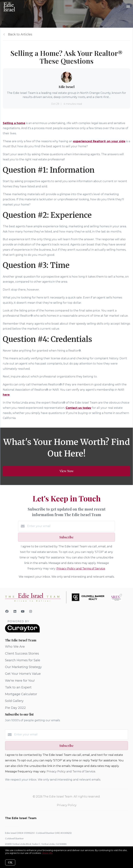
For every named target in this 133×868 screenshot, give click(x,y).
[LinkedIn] (15, 612)
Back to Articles (20, 34)
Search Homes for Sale (23, 660)
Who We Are (15, 647)
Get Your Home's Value (23, 674)
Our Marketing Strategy (23, 667)
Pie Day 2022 (15, 708)
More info (47, 853)
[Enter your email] (71, 526)
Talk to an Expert (18, 687)
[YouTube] (23, 612)
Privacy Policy (67, 805)
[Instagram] (31, 612)
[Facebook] (7, 612)
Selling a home (14, 123)
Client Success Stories (22, 654)
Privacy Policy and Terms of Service (81, 569)
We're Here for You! (20, 681)
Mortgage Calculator (21, 694)
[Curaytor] (22, 632)
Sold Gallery (14, 701)
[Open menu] (128, 7)
